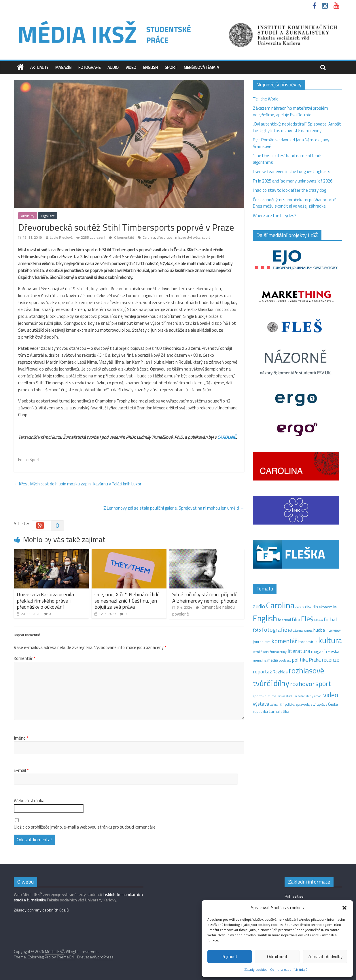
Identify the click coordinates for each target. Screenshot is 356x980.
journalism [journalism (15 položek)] (262, 642)
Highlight (48, 216)
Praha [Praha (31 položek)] (315, 660)
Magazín (63, 67)
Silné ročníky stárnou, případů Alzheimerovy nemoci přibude (205, 598)
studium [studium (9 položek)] (291, 696)
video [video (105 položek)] (331, 695)
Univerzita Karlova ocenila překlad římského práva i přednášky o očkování (45, 601)
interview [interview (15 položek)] (333, 630)
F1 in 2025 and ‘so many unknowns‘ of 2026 (293, 181)
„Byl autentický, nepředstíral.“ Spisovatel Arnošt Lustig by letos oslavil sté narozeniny (297, 127)
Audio (113, 67)
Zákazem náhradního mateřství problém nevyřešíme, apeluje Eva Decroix (290, 111)
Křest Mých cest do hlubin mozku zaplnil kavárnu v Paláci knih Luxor (78, 484)
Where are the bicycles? (275, 215)
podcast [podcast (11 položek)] (285, 660)
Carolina (149, 237)
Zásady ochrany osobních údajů (41, 910)
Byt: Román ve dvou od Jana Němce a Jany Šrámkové (291, 143)
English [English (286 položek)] (265, 618)
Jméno (21, 738)
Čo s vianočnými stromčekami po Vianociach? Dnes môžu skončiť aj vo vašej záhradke (294, 203)
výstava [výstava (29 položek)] (261, 704)
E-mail (21, 770)
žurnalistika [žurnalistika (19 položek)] (279, 711)
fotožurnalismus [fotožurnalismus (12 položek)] (300, 630)
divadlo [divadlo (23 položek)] (311, 607)
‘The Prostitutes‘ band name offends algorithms (288, 159)
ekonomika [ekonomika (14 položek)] (328, 607)
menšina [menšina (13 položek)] (260, 660)
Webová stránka (29, 801)
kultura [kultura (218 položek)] (330, 640)
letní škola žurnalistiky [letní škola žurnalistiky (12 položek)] (270, 652)
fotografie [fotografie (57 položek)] (274, 629)
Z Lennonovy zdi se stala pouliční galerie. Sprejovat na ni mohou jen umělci (174, 508)
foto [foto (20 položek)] (257, 630)
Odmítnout (277, 957)
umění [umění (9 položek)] (318, 696)
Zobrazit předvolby (325, 957)
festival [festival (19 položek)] (284, 620)
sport (206, 237)
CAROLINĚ (227, 437)
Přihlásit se (294, 896)
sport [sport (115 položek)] (323, 683)
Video (131, 67)
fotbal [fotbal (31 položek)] (330, 620)
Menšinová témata (201, 67)
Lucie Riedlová (61, 237)
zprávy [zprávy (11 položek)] (322, 704)
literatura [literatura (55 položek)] (299, 651)
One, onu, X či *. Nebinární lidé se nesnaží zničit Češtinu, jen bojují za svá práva (127, 601)
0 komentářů (121, 237)
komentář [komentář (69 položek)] (284, 641)
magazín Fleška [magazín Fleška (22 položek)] (325, 651)
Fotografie (89, 67)
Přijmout (230, 957)
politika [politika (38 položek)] (300, 660)
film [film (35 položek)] (296, 619)
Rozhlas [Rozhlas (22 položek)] (280, 672)
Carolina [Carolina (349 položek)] (280, 605)
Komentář (24, 658)
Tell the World (266, 99)
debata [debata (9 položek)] (300, 607)
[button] (344, 908)
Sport (171, 67)
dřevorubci (165, 237)
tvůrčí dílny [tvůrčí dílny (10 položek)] (305, 696)
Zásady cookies (256, 969)
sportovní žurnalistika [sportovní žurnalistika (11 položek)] (269, 696)
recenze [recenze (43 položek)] (331, 660)
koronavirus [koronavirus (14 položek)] (308, 642)
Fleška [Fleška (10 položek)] (319, 620)
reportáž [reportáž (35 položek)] (262, 672)
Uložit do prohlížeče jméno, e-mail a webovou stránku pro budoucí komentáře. (85, 827)
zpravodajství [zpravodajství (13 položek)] (306, 704)
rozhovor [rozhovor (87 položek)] (302, 684)
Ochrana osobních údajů (289, 969)
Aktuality (39, 67)
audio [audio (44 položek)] (259, 606)
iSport (34, 460)
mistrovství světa (188, 237)
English (150, 67)
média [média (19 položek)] (273, 660)
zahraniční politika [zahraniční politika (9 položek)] (282, 704)
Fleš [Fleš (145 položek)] (307, 619)
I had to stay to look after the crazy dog (289, 190)
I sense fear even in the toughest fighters (292, 171)
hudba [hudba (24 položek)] (319, 630)
